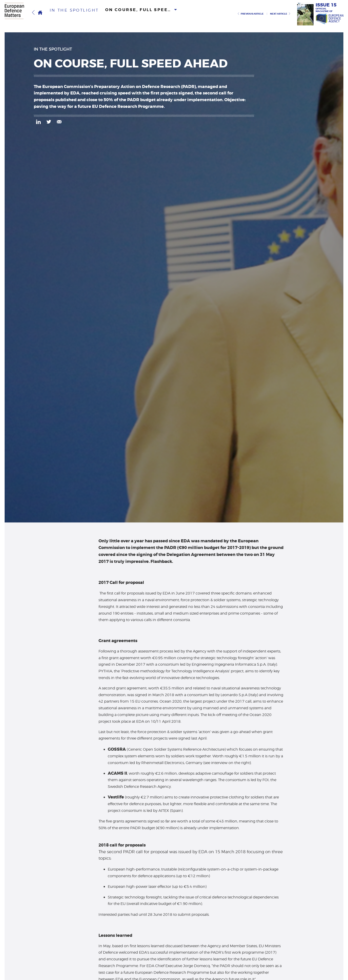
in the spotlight (69, 14)
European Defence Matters (17, 13)
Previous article (250, 14)
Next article (280, 14)
